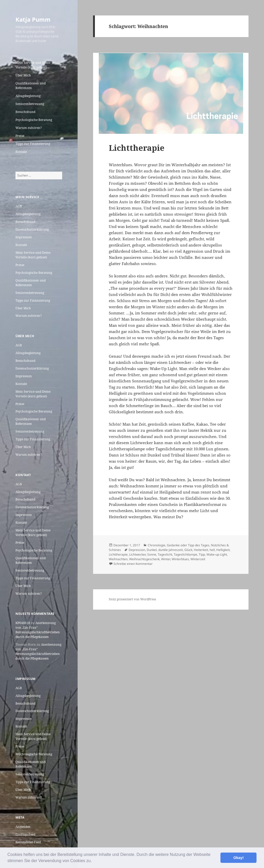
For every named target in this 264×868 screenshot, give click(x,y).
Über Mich (23, 75)
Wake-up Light (217, 554)
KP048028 (23, 623)
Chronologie (156, 545)
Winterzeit (198, 559)
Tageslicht (165, 554)
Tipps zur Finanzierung (33, 144)
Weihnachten (118, 559)
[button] (94, 861)
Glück (188, 550)
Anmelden (23, 827)
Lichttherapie (137, 148)
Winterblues (180, 559)
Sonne (152, 554)
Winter (166, 559)
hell (212, 550)
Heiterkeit (201, 550)
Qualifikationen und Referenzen (31, 86)
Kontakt (21, 152)
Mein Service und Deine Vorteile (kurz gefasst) (33, 65)
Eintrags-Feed (25, 834)
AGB (19, 206)
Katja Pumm (33, 19)
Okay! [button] (238, 858)
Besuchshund (25, 112)
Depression (137, 550)
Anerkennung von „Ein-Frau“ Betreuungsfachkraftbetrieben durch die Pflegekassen (38, 630)
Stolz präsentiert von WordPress (132, 599)
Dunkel (152, 550)
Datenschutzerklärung (32, 229)
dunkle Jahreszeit (171, 550)
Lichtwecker (137, 554)
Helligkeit (223, 550)
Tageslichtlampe (185, 554)
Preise (20, 136)
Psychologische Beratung (34, 120)
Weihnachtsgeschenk (144, 559)
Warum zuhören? (29, 128)
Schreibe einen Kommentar (133, 564)
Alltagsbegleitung (28, 96)
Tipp (202, 554)
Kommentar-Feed (28, 842)
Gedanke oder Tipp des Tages (188, 545)
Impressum (24, 237)
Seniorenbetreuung (30, 104)
